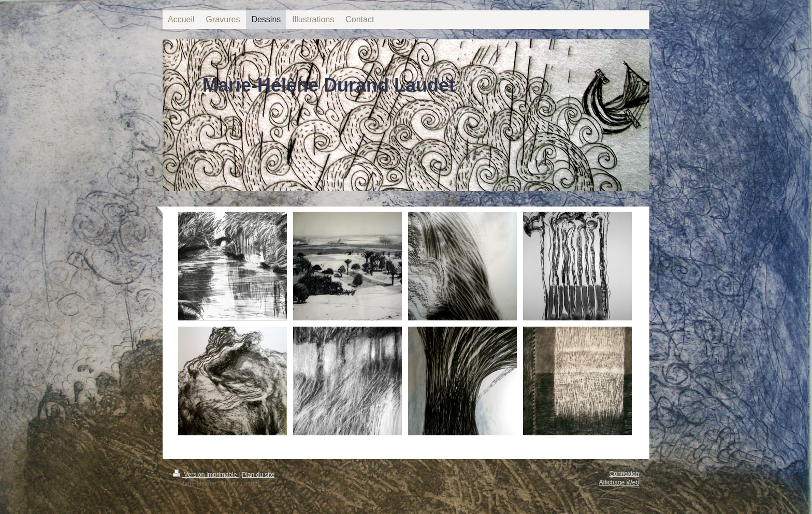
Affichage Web (619, 482)
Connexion (624, 474)
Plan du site (258, 475)
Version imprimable (206, 475)
